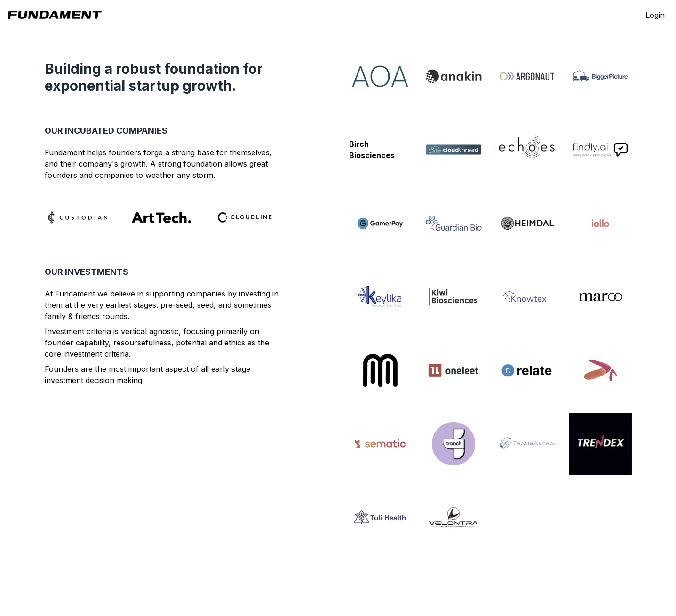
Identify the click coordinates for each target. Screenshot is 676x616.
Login (655, 15)
